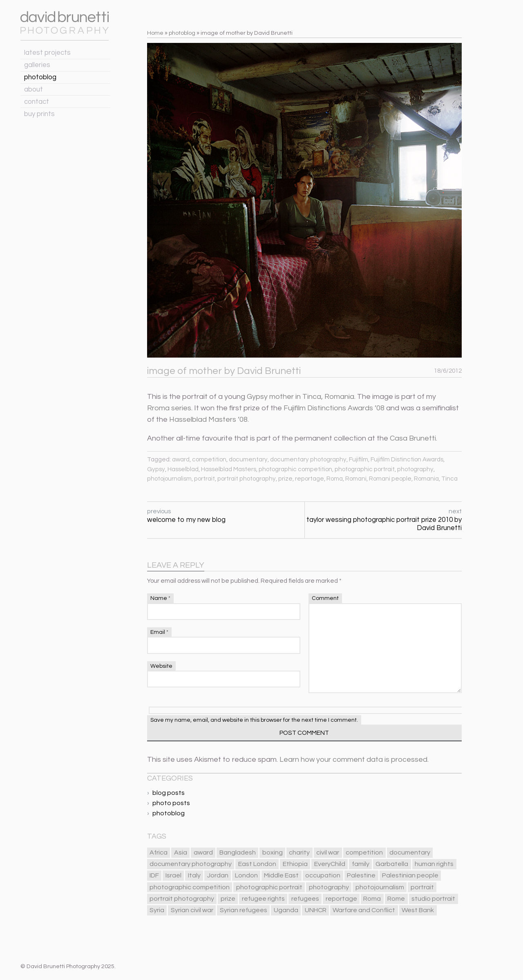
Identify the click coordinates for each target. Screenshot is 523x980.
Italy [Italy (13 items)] (194, 875)
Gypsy (156, 469)
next (383, 520)
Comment (325, 598)
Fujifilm (359, 460)
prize (285, 479)
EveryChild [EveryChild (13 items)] (330, 864)
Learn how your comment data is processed (353, 760)
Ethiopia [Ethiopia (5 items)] (295, 864)
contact (37, 102)
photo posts (171, 803)
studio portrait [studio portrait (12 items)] (433, 899)
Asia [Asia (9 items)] (181, 852)
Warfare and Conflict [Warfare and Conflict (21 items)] (364, 910)
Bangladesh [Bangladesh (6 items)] (238, 852)
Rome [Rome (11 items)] (396, 899)
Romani (356, 479)
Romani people (390, 479)
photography (415, 469)
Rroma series (169, 408)
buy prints (39, 114)
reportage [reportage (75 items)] (341, 899)
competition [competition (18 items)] (364, 852)
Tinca (449, 479)
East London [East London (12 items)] (257, 864)
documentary (248, 460)
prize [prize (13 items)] (228, 899)
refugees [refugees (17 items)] (305, 899)
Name (160, 598)
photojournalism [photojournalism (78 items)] (380, 887)
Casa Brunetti (413, 438)
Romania (426, 479)
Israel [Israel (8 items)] (173, 875)
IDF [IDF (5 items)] (154, 875)
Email (159, 632)
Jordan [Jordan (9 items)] (218, 875)
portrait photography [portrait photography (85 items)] (182, 899)
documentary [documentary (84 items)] (410, 852)
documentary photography (308, 460)
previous (226, 516)
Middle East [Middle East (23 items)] (281, 875)
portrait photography (247, 479)
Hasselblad (183, 469)
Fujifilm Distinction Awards (407, 460)
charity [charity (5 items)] (299, 852)
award (181, 460)
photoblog (40, 77)
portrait (205, 479)
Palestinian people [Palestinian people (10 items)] (410, 875)
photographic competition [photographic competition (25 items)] (190, 887)
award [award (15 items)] (203, 852)
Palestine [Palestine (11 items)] (361, 875)
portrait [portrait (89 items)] (422, 887)
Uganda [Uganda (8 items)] (286, 910)
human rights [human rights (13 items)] (434, 864)
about (34, 89)
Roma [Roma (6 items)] (372, 899)
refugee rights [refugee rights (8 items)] (263, 899)
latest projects (47, 53)
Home (155, 33)
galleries (37, 65)
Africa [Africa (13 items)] (159, 852)
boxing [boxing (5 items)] (273, 852)
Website (161, 666)
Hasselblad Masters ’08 (208, 420)
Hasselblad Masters (229, 469)
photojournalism (169, 479)
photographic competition (295, 469)
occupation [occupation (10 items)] (323, 875)
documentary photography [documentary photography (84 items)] (191, 864)
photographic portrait (365, 469)
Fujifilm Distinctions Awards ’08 (334, 408)
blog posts (169, 793)
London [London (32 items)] (246, 875)
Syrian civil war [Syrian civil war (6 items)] (192, 910)
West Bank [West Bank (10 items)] (418, 910)
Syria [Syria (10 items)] (157, 910)
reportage (310, 479)
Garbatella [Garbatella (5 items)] (392, 864)
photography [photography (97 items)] (329, 887)
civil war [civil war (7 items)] (328, 852)
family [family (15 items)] (361, 864)
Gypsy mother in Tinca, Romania (301, 397)
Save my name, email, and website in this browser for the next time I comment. (254, 720)
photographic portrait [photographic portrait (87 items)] (269, 887)
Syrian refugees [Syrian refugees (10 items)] (244, 910)
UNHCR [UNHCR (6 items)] (316, 910)
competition (209, 460)
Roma (335, 479)
